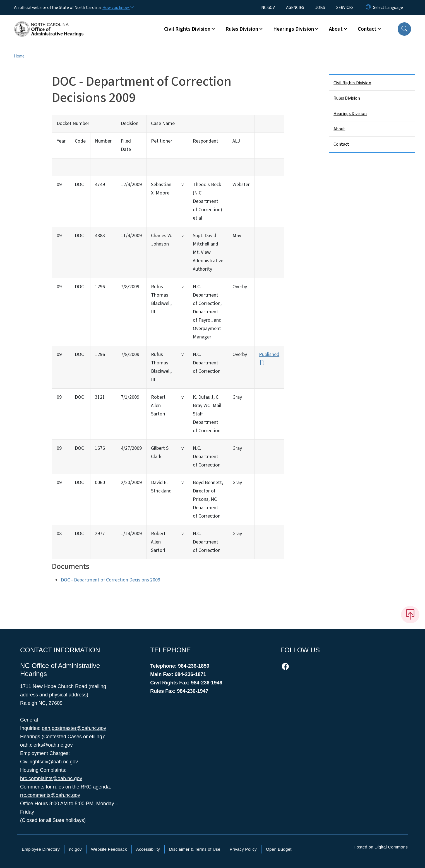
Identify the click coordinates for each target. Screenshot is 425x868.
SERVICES (345, 8)
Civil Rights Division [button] (187, 29)
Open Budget (279, 849)
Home (19, 56)
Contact (341, 144)
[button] (404, 29)
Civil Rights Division (352, 83)
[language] (388, 8)
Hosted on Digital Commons (381, 847)
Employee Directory (41, 849)
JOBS (320, 8)
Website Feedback (109, 849)
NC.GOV (268, 8)
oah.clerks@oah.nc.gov (46, 745)
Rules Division (347, 98)
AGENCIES (295, 8)
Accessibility (148, 849)
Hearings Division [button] (294, 29)
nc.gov (75, 849)
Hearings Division (350, 114)
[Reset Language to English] (368, 8)
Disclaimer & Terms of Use (195, 849)
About (339, 129)
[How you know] (118, 8)
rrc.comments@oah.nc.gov (50, 795)
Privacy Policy (243, 849)
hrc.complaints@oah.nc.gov (51, 778)
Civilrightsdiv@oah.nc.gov (49, 762)
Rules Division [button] (242, 29)
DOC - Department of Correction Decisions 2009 (111, 580)
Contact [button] (367, 29)
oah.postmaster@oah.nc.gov (74, 728)
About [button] (336, 29)
